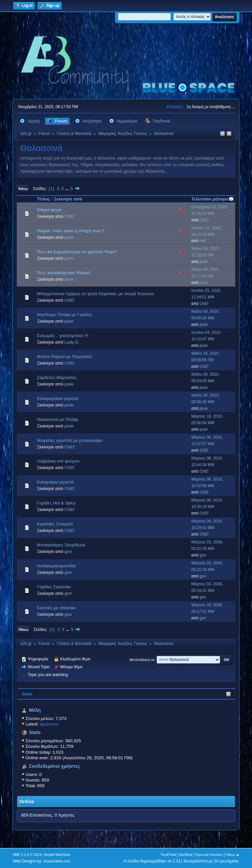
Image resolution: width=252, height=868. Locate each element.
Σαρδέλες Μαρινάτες (57, 377)
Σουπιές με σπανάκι (56, 608)
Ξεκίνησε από (68, 199)
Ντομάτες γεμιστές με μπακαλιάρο (70, 440)
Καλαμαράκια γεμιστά (58, 398)
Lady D (72, 342)
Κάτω (23, 189)
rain (203, 241)
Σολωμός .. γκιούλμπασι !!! (63, 336)
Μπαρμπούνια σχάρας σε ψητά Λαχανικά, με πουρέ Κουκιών (95, 294)
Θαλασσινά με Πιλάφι (57, 419)
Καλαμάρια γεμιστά (55, 482)
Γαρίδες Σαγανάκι (54, 587)
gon (68, 551)
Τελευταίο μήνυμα (213, 199)
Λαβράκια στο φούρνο (58, 461)
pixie (69, 237)
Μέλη (35, 710)
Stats (27, 694)
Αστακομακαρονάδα (56, 566)
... (68, 189)
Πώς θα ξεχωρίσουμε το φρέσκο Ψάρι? (77, 252)
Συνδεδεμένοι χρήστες (54, 766)
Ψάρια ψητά (49, 210)
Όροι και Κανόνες (209, 855)
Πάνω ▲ (233, 855)
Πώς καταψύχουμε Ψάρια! (63, 273)
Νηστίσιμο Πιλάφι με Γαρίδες (64, 315)
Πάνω (23, 630)
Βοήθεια (186, 855)
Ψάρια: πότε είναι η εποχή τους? (71, 231)
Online (27, 802)
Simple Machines (57, 855)
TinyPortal (168, 855)
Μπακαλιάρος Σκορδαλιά (61, 545)
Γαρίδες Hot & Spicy (56, 503)
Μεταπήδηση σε (142, 659)
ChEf (70, 216)
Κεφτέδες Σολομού (55, 524)
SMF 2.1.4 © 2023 (27, 855)
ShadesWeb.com (57, 861)
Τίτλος (43, 199)
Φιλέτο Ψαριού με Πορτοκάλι (64, 357)
